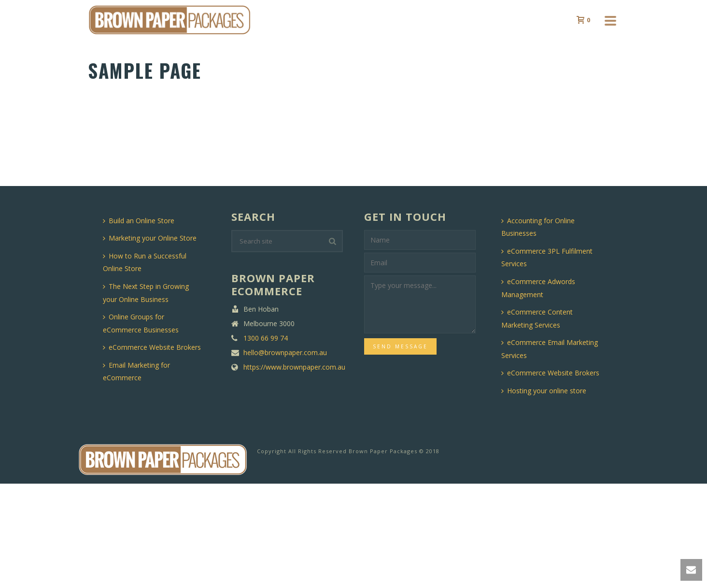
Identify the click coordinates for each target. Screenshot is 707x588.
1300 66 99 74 (266, 338)
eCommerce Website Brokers (152, 347)
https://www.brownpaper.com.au (294, 367)
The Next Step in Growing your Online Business (146, 293)
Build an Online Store (139, 221)
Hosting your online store (544, 391)
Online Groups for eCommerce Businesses (141, 323)
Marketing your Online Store (150, 238)
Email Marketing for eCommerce (136, 372)
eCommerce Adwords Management (538, 288)
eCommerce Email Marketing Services (550, 349)
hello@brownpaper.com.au (285, 353)
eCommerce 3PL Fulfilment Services (547, 258)
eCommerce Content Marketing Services (537, 318)
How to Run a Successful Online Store (145, 262)
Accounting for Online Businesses (538, 227)
